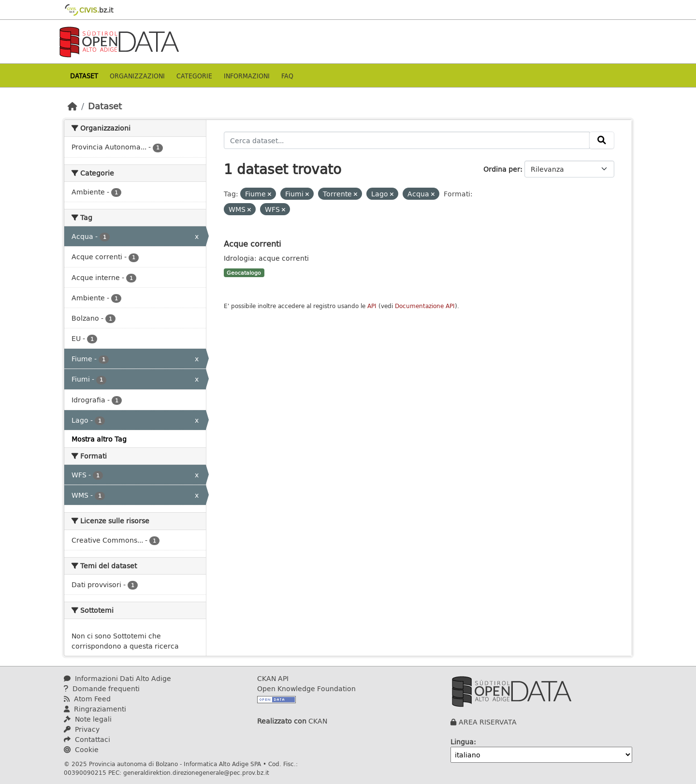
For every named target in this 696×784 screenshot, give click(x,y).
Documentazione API (425, 306)
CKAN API (273, 678)
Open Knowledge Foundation (306, 688)
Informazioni (247, 76)
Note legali (88, 719)
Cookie (81, 749)
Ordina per (502, 169)
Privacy (82, 729)
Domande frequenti (102, 688)
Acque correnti (252, 244)
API (372, 306)
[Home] (72, 106)
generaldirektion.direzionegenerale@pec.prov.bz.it (196, 772)
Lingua (462, 742)
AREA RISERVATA (488, 722)
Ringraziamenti (95, 709)
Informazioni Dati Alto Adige (117, 678)
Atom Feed (87, 699)
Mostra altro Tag (99, 439)
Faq (287, 76)
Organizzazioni (137, 76)
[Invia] (602, 140)
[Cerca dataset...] (407, 140)
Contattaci (87, 739)
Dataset (84, 76)
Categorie (194, 76)
